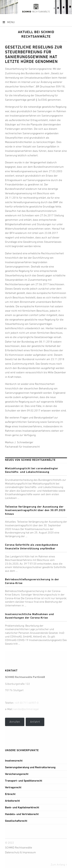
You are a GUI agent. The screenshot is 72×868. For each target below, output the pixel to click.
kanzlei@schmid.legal (26, 709)
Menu (8, 22)
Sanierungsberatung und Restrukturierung (30, 767)
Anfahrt (35, 722)
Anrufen (15, 722)
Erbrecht (10, 794)
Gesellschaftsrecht (16, 821)
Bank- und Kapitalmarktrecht (22, 807)
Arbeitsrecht (12, 801)
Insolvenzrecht (14, 761)
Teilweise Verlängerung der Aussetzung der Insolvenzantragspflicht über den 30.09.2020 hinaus (35, 510)
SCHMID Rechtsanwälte (19, 847)
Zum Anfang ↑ (59, 864)
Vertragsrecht (13, 787)
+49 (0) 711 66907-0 (27, 703)
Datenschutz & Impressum (20, 852)
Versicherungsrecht (17, 774)
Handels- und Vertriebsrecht (22, 814)
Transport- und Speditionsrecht (24, 781)
